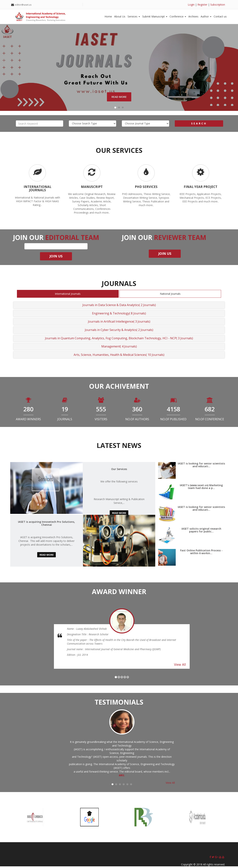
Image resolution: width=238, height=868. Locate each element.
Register (202, 5)
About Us (120, 16)
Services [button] (134, 16)
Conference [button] (178, 16)
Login (191, 5)
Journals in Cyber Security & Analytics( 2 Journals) (119, 331)
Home (108, 16)
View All (180, 666)
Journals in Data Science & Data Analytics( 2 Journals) (119, 307)
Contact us (220, 16)
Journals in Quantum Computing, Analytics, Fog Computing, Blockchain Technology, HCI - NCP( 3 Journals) (119, 340)
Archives (193, 16)
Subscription (218, 5)
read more (119, 515)
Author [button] (206, 16)
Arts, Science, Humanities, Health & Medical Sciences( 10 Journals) (119, 356)
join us (56, 258)
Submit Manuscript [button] (155, 16)
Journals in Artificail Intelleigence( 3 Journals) (119, 323)
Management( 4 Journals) (119, 348)
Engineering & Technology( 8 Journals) (119, 315)
